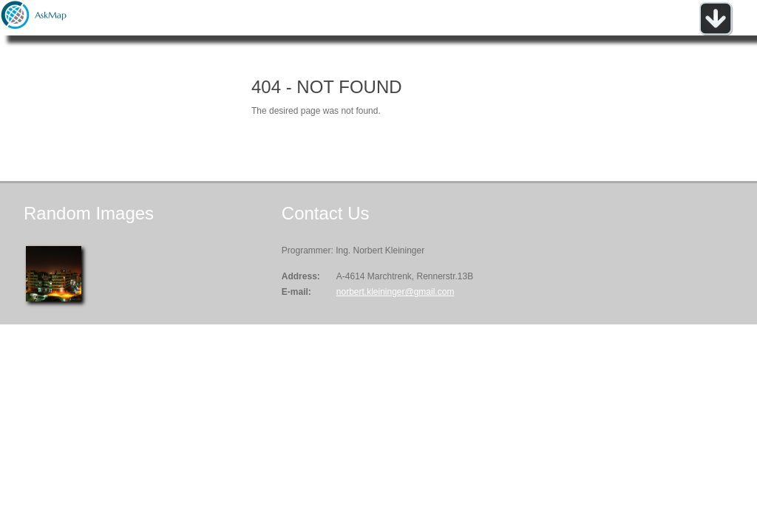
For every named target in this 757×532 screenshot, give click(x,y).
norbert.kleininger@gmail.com (396, 292)
